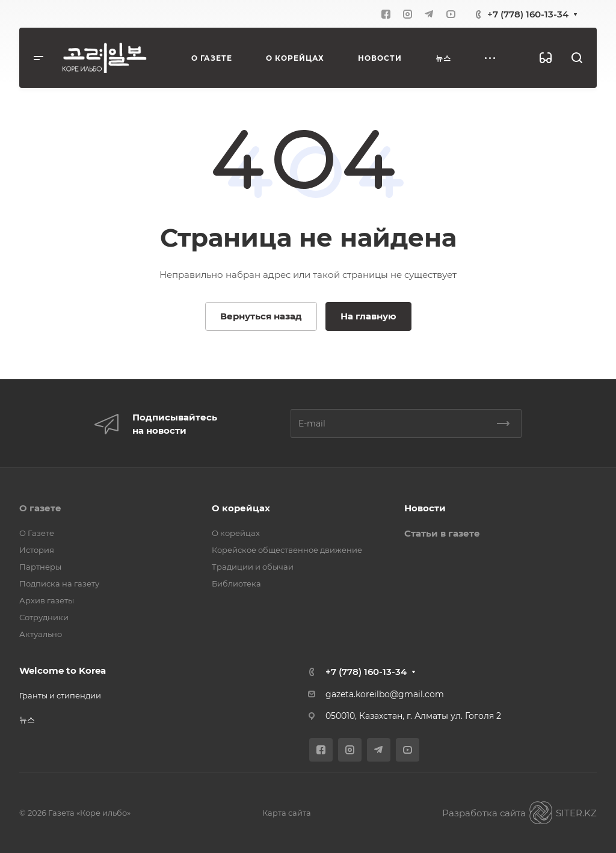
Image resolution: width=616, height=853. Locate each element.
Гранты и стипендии (60, 695)
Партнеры (40, 567)
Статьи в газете (442, 533)
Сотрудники (44, 617)
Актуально (41, 634)
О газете (40, 508)
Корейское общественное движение (287, 550)
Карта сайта (287, 813)
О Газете (37, 533)
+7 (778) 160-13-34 (528, 14)
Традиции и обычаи (253, 567)
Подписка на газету (59, 584)
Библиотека (236, 584)
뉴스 (27, 719)
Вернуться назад (261, 316)
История (37, 550)
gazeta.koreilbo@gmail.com (385, 694)
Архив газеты (47, 600)
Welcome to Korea (63, 670)
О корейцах (241, 508)
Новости (425, 508)
